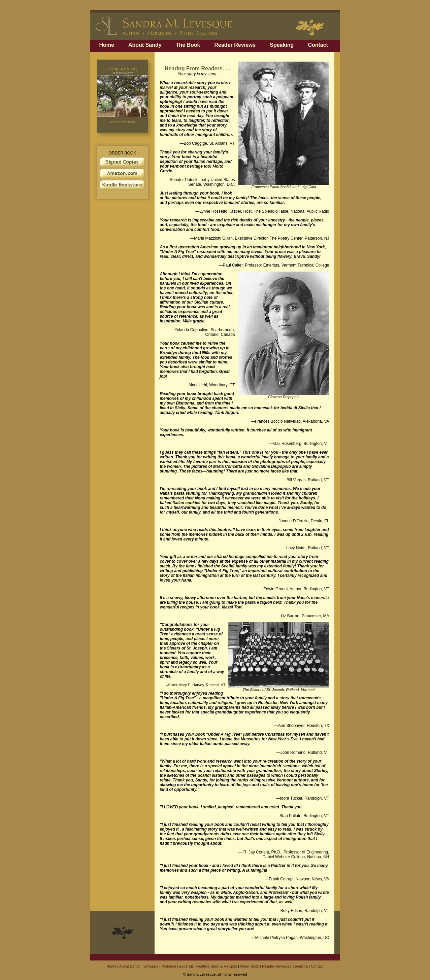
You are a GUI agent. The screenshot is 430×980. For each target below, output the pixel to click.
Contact (318, 45)
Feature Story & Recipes (217, 966)
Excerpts (187, 966)
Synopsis (151, 966)
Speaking (282, 45)
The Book (188, 45)
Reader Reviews (235, 45)
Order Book (250, 966)
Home (107, 45)
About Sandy (145, 45)
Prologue (169, 966)
